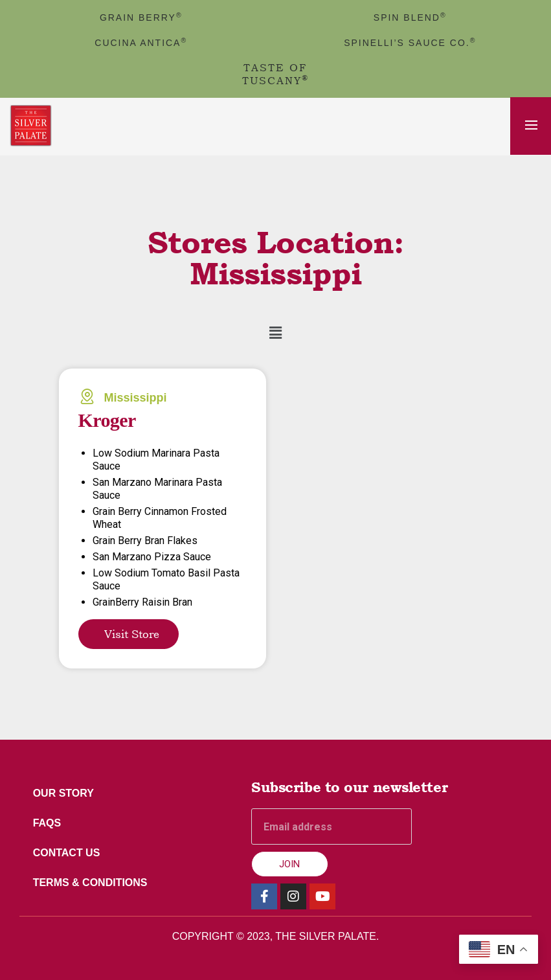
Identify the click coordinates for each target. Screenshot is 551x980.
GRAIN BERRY (141, 17)
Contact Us (69, 853)
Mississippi (136, 398)
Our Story (66, 793)
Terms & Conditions (93, 883)
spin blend (410, 17)
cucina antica (141, 42)
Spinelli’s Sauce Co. (410, 42)
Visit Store (132, 634)
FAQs (50, 823)
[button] (275, 334)
